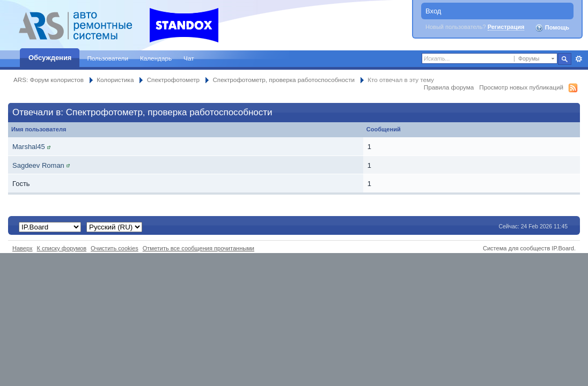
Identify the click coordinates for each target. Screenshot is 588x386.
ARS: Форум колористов (49, 80)
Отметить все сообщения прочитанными (199, 248)
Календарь (156, 58)
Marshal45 (29, 147)
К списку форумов (62, 248)
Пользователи (108, 58)
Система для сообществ (516, 248)
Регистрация (506, 27)
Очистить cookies (115, 248)
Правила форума (449, 87)
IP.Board (563, 248)
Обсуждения (50, 58)
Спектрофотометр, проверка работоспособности (284, 80)
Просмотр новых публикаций (521, 87)
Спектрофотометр (173, 80)
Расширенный (579, 59)
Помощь (552, 28)
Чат (189, 58)
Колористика (115, 80)
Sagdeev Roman (38, 165)
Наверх (23, 248)
